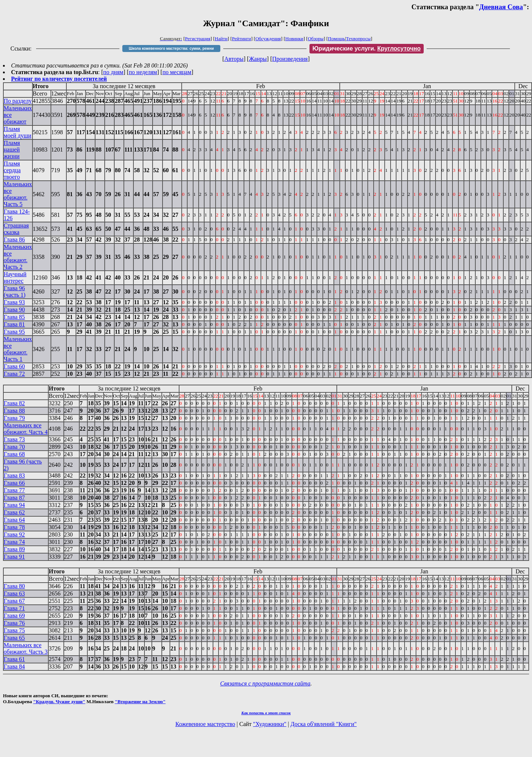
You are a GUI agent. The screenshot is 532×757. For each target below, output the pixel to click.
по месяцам (177, 72)
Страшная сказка (16, 229)
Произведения (290, 59)
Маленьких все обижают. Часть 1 (18, 349)
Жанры (258, 59)
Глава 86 (14, 239)
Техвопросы (358, 39)
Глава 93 (14, 302)
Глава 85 (14, 317)
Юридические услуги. (367, 48)
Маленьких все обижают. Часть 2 (18, 257)
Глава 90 (14, 310)
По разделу (18, 101)
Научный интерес (15, 277)
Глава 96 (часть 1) (15, 291)
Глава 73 (14, 439)
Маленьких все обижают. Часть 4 (26, 429)
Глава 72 (14, 374)
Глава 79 (14, 418)
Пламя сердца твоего (12, 170)
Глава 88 (14, 411)
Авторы (234, 59)
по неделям (143, 72)
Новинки (294, 39)
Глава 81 (14, 324)
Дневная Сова (501, 7)
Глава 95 (14, 332)
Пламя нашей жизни (12, 150)
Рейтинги (242, 39)
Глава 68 (14, 454)
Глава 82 (14, 403)
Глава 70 (14, 447)
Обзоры (316, 39)
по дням (113, 72)
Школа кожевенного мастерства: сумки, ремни (171, 48)
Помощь (336, 39)
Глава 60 (14, 366)
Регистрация (198, 39)
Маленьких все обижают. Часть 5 (18, 194)
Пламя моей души (17, 132)
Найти (221, 39)
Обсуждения (268, 39)
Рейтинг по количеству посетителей (59, 79)
